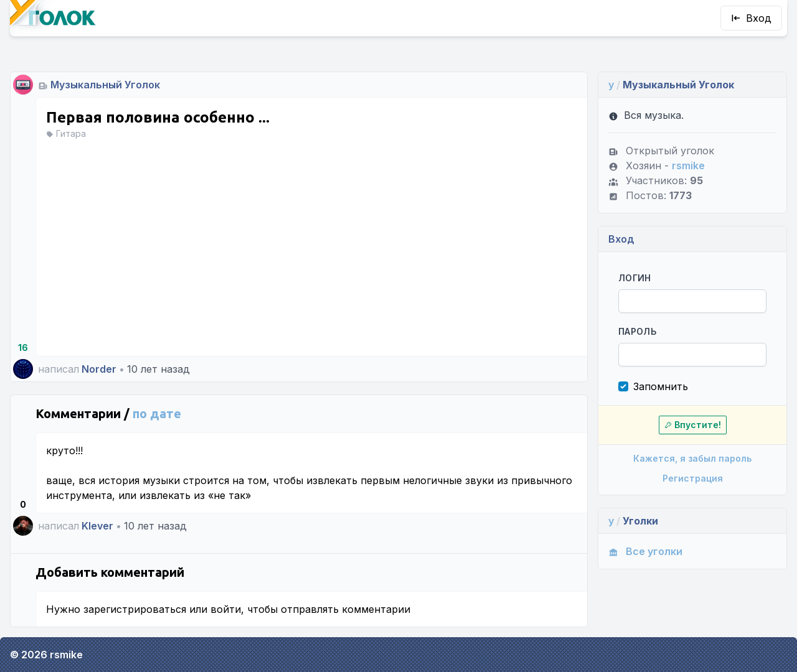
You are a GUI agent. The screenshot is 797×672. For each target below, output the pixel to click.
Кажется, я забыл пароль (692, 458)
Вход (751, 18)
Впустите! (693, 425)
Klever (97, 526)
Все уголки (645, 551)
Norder (99, 369)
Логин (635, 278)
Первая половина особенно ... (158, 117)
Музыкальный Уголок (105, 85)
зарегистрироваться (135, 609)
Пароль (637, 331)
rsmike (688, 166)
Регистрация (693, 478)
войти (226, 609)
